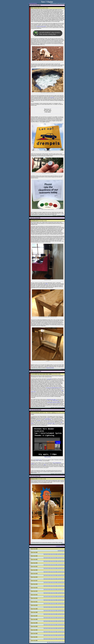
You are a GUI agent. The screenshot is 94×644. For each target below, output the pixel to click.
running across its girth (41, 26)
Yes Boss (39, 420)
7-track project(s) (48, 419)
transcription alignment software (54, 402)
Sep (50, 554)
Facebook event (38, 460)
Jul (53, 554)
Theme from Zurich (50, 368)
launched (52, 97)
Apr (58, 551)
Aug (52, 554)
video (45, 465)
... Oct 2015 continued (60, 546)
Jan (64, 551)
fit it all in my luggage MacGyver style (54, 388)
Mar (60, 551)
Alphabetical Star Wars (51, 399)
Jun (55, 554)
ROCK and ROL (48, 457)
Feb (62, 551)
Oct (48, 554)
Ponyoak (48, 418)
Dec (44, 554)
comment (63, 216)
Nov (46, 554)
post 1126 (49, 379)
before (46, 284)
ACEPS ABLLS (56, 400)
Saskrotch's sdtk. (51, 423)
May (57, 554)
